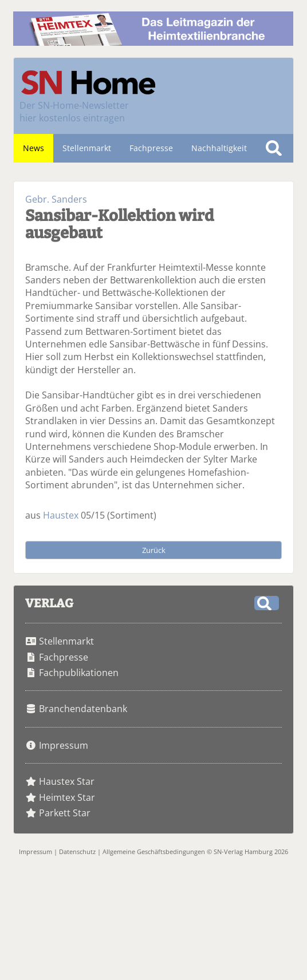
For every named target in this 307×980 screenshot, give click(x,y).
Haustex (61, 515)
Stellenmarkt (87, 148)
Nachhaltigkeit (219, 148)
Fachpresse (151, 148)
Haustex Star (67, 781)
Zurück (154, 550)
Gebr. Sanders (56, 199)
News (34, 148)
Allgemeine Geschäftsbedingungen (154, 851)
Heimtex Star (67, 797)
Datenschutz (77, 851)
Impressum (64, 745)
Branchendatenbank (83, 709)
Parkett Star (65, 813)
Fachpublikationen (79, 673)
